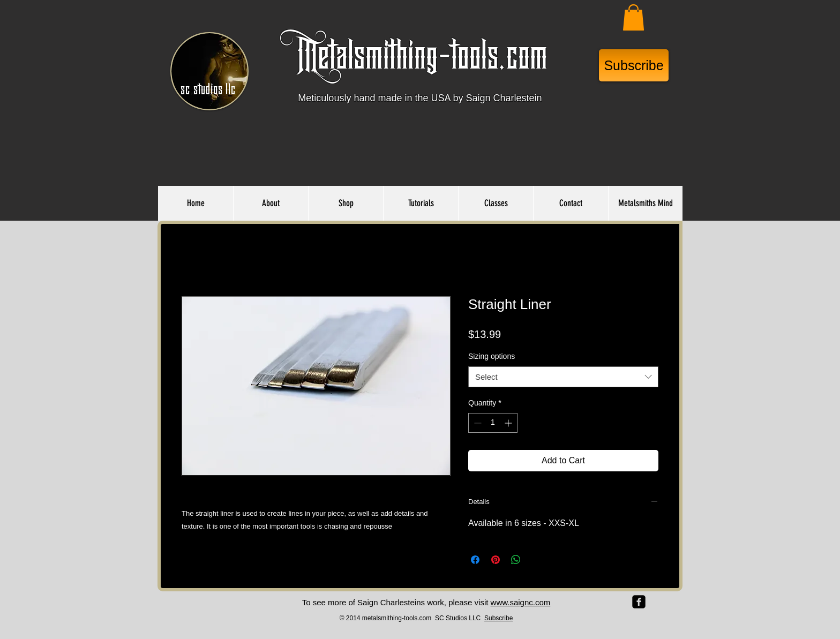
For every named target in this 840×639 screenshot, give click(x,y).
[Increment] (509, 423)
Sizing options (492, 356)
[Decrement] (477, 423)
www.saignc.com (521, 602)
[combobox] (563, 377)
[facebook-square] (639, 602)
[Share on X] (536, 560)
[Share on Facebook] (475, 560)
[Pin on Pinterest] (496, 560)
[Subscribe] (634, 65)
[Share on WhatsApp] (516, 560)
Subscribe (498, 618)
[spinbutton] (493, 423)
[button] (633, 17)
